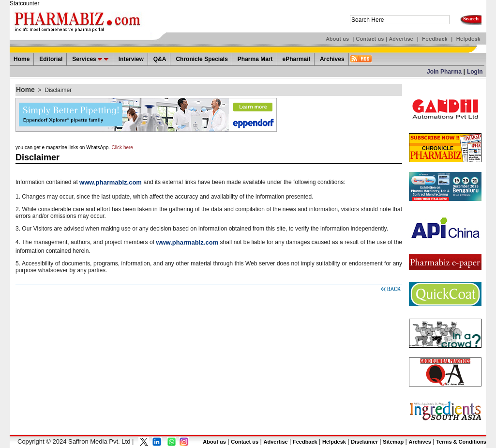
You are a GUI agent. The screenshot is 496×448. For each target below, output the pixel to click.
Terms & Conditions (461, 442)
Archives (420, 442)
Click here (122, 147)
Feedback (305, 442)
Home (25, 90)
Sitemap (393, 442)
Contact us (245, 442)
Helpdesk (334, 442)
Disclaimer (58, 90)
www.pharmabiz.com (111, 182)
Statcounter (24, 3)
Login (475, 72)
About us (214, 442)
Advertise (275, 442)
